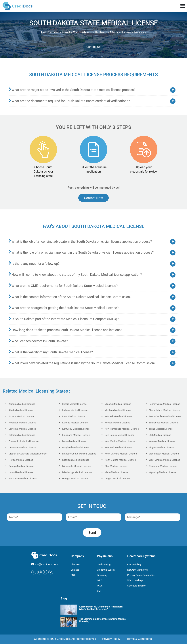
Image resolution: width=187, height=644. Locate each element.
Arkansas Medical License (22, 423)
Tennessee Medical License (163, 423)
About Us (75, 564)
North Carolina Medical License (121, 454)
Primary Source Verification (141, 575)
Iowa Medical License (74, 416)
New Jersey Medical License (120, 435)
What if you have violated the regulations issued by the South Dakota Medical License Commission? (84, 363)
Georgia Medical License (21, 466)
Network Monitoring (137, 570)
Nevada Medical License (117, 423)
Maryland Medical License (76, 447)
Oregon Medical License (117, 478)
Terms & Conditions (139, 639)
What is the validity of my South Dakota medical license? (52, 352)
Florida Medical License (21, 460)
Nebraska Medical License (118, 416)
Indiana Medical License (75, 410)
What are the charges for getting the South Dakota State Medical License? (65, 308)
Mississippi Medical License (77, 472)
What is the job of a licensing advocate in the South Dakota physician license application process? (82, 241)
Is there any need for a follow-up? (36, 264)
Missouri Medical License (118, 404)
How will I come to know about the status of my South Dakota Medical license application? (77, 275)
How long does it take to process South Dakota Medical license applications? (67, 330)
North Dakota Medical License (120, 460)
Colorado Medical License (22, 435)
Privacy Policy (111, 639)
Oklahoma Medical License (163, 466)
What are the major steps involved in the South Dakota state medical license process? (73, 90)
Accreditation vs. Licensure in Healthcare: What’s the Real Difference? (101, 608)
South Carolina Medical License (165, 416)
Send (92, 533)
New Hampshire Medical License (122, 429)
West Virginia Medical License (164, 460)
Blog (64, 598)
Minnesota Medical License (77, 466)
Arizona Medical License (21, 416)
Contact (75, 570)
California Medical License (22, 429)
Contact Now (93, 198)
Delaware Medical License (22, 447)
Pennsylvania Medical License (164, 404)
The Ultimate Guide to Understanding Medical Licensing (103, 620)
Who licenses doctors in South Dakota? (40, 341)
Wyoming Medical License (162, 472)
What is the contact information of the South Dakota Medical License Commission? (71, 297)
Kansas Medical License (75, 423)
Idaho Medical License (116, 472)
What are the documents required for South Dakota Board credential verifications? (71, 101)
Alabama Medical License (22, 404)
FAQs (73, 575)
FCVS (100, 586)
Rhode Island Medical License (164, 410)
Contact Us (93, 47)
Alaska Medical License (21, 410)
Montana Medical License (118, 410)
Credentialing (104, 564)
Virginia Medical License (161, 447)
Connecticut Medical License (24, 441)
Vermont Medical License (162, 441)
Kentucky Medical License (76, 429)
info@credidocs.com (46, 564)
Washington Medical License (164, 454)
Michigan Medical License (76, 460)
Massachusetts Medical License (79, 454)
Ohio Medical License (116, 466)
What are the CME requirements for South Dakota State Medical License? (65, 286)
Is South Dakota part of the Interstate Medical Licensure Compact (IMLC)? (65, 319)
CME (99, 591)
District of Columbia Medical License (28, 454)
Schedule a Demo (136, 586)
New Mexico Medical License (120, 441)
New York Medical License (118, 447)
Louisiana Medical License (76, 435)
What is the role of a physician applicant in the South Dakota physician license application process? (83, 252)
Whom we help (135, 580)
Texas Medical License (161, 429)
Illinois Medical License (74, 404)
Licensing (102, 575)
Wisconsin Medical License (23, 478)
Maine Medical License (74, 441)
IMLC (100, 580)
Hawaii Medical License (21, 472)
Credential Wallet (106, 570)
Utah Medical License (160, 435)
